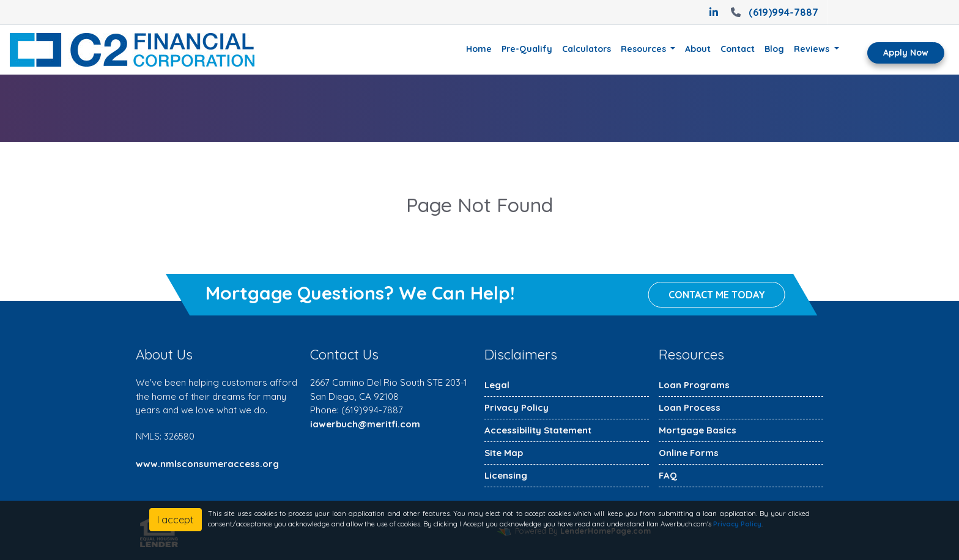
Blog (774, 49)
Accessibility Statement (538, 430)
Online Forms (689, 453)
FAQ (668, 475)
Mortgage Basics (698, 430)
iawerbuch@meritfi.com (365, 424)
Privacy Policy (517, 407)
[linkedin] (714, 12)
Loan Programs (694, 385)
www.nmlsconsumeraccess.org (207, 464)
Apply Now (906, 53)
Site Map (504, 453)
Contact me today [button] (717, 295)
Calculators (587, 49)
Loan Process (690, 407)
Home (479, 49)
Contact (738, 49)
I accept (176, 520)
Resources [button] (645, 49)
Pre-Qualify (527, 49)
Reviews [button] (813, 49)
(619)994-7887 (773, 12)
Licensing (506, 475)
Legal (497, 385)
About (698, 49)
